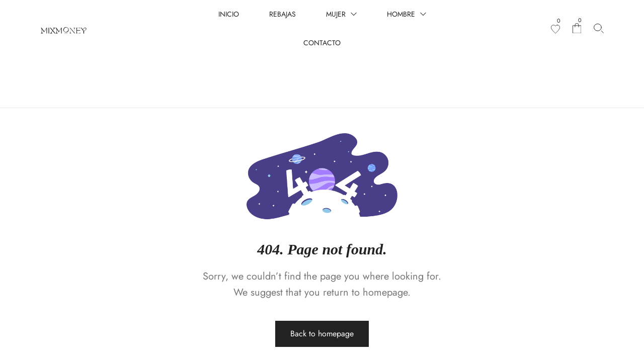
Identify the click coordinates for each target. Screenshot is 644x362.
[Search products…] (599, 28)
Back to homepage (322, 294)
